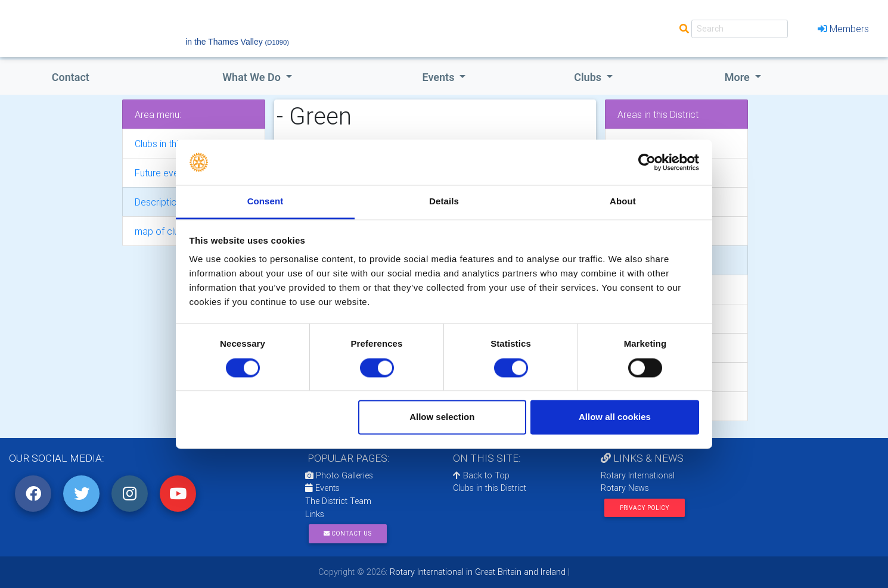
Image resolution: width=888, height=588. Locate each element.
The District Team (338, 501)
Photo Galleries (339, 475)
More (738, 77)
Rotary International (638, 475)
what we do (253, 77)
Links (315, 514)
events (440, 77)
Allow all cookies (615, 417)
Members (843, 29)
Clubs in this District (490, 488)
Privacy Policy (645, 508)
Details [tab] (444, 202)
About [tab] (623, 202)
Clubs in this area (170, 144)
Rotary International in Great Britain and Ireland (476, 572)
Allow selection (442, 417)
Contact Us (347, 533)
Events (322, 488)
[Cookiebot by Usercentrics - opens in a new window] (647, 162)
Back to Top (481, 475)
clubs (589, 77)
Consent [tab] (266, 202)
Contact (71, 77)
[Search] (740, 29)
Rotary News (625, 488)
